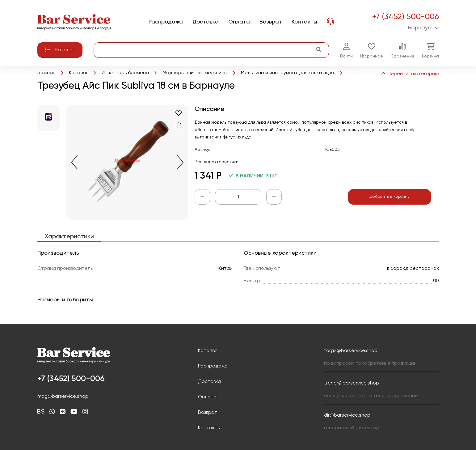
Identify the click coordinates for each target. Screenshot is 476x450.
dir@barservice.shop (347, 415)
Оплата (207, 397)
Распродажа (213, 366)
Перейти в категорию (410, 74)
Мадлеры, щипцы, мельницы (195, 73)
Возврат (208, 413)
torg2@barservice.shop (351, 351)
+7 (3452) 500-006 (405, 17)
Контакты (209, 428)
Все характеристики (217, 162)
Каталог (78, 73)
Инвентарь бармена (125, 73)
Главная (46, 73)
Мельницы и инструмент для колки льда (288, 73)
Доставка (209, 382)
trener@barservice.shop (352, 383)
